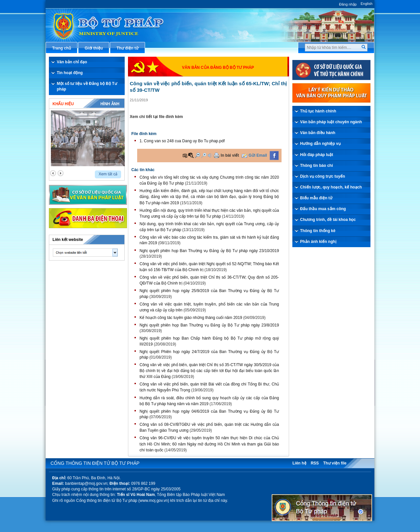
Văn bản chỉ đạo (72, 62)
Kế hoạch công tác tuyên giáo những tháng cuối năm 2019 (191, 318)
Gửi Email (258, 155)
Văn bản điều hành (318, 133)
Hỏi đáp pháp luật (317, 155)
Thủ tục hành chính (318, 111)
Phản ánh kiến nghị (318, 242)
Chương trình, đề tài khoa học (328, 220)
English (367, 4)
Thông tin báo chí (317, 166)
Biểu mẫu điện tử (316, 198)
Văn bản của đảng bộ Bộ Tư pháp (218, 68)
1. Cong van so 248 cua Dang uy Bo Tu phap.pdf (182, 141)
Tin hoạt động (70, 73)
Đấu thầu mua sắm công (323, 209)
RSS (315, 463)
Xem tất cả (108, 174)
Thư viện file (335, 463)
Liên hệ (299, 463)
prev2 (53, 173)
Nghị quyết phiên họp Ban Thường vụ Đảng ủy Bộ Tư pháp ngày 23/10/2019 (209, 251)
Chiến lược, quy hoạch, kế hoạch (331, 187)
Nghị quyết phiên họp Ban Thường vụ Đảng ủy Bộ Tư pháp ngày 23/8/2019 (209, 325)
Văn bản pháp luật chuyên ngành (331, 122)
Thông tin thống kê (318, 231)
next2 (61, 173)
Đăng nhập (348, 4)
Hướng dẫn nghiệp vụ (320, 144)
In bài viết (230, 155)
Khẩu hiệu (63, 104)
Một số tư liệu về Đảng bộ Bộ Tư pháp (87, 86)
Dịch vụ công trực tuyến (323, 176)
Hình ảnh (110, 104)
